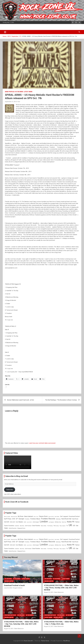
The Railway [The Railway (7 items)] (50, 526)
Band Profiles (10, 92)
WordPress (67, 641)
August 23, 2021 (49, 592)
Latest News (28, 92)
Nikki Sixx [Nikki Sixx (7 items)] (64, 522)
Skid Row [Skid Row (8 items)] (22, 526)
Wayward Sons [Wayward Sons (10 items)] (21, 528)
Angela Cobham (18, 588)
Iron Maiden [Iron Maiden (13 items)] (19, 522)
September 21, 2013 (11, 102)
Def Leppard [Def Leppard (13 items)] (64, 516)
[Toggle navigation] (5, 32)
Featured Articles (10, 615)
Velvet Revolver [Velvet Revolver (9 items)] (13, 528)
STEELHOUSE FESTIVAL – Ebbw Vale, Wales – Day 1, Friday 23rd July (61, 623)
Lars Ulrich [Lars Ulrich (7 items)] (29, 522)
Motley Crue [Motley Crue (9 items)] (58, 522)
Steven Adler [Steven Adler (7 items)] (44, 526)
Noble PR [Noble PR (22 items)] (71, 522)
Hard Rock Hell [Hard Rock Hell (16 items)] (66, 519)
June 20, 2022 (8, 588)
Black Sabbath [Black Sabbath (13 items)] (29, 516)
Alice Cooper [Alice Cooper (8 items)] (7, 517)
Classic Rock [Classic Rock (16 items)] (43, 516)
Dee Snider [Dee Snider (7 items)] (57, 517)
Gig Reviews (8, 579)
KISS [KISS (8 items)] (25, 522)
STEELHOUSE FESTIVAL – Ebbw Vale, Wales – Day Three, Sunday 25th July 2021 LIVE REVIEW (61, 588)
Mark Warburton (59, 592)
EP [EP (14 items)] (17, 519)
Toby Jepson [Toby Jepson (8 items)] (62, 526)
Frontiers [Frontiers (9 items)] (27, 519)
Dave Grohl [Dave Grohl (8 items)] (51, 517)
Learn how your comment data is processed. (42, 443)
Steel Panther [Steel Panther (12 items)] (36, 526)
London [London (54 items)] (44, 522)
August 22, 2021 (9, 629)
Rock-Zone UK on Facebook (17, 502)
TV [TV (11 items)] (67, 526)
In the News (19, 92)
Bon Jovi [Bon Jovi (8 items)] (36, 517)
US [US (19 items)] (74, 526)
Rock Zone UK (28, 641)
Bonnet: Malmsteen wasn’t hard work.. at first (21, 400)
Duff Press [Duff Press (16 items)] (8, 519)
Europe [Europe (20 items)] (21, 519)
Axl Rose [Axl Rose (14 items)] (21, 516)
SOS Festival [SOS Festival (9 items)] (28, 526)
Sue (19, 102)
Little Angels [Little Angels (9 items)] (36, 522)
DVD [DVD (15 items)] (14, 519)
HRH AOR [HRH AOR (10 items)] (12, 522)
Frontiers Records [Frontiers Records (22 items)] (48, 519)
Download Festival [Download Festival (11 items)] (74, 516)
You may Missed (11, 557)
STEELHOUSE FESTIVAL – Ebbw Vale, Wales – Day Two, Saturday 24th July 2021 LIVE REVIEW (21, 624)
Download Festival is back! (14, 585)
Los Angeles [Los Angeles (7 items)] (51, 522)
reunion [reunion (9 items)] (17, 526)
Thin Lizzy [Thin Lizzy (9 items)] (56, 526)
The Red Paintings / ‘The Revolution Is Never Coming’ (61, 400)
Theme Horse (45, 641)
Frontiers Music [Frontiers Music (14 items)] (35, 519)
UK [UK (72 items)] (70, 525)
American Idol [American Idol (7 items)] (14, 517)
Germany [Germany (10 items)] (58, 519)
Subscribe (10, 490)
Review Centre (9, 581)
